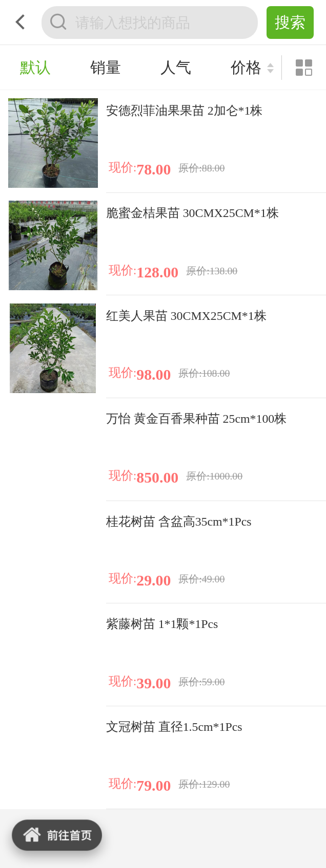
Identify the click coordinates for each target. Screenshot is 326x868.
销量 (106, 67)
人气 (176, 67)
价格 (246, 67)
